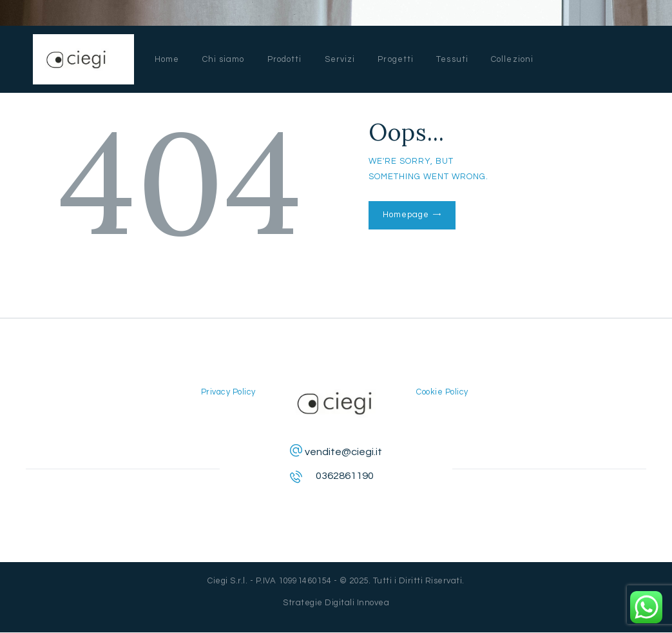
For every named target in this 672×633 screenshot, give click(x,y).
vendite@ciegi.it (343, 452)
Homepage (406, 215)
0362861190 (345, 476)
